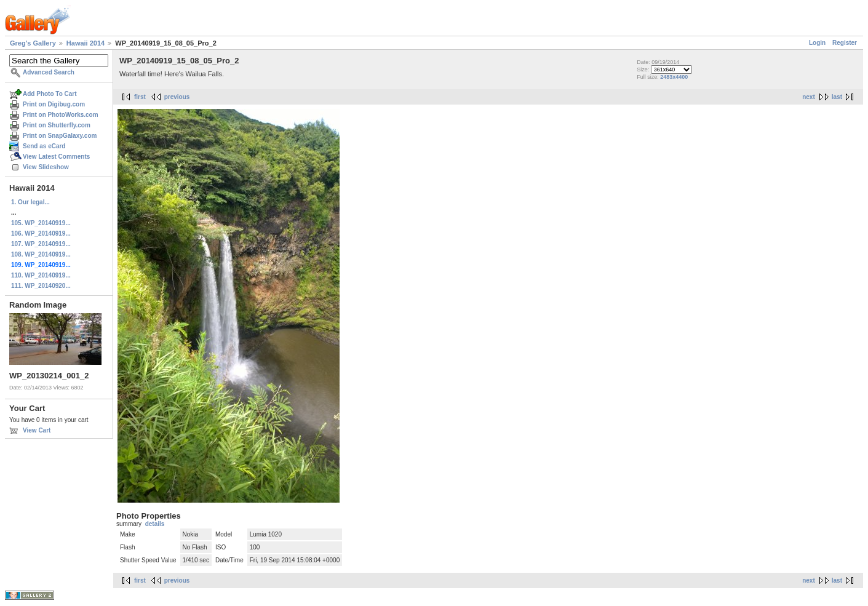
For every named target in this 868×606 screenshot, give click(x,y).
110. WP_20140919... (41, 275)
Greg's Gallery (33, 43)
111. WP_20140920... (41, 286)
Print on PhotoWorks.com (61, 115)
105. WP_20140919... (41, 223)
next (809, 97)
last (837, 97)
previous (177, 97)
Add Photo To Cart (50, 94)
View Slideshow (46, 167)
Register (845, 43)
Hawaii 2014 (86, 43)
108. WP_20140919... (41, 254)
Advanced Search (49, 72)
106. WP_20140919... (41, 233)
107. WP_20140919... (41, 244)
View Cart (37, 430)
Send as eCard (44, 146)
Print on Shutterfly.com (57, 125)
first (140, 97)
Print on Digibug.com (54, 104)
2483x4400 (674, 77)
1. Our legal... (30, 202)
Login (817, 43)
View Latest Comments (56, 157)
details (155, 524)
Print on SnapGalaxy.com (60, 136)
